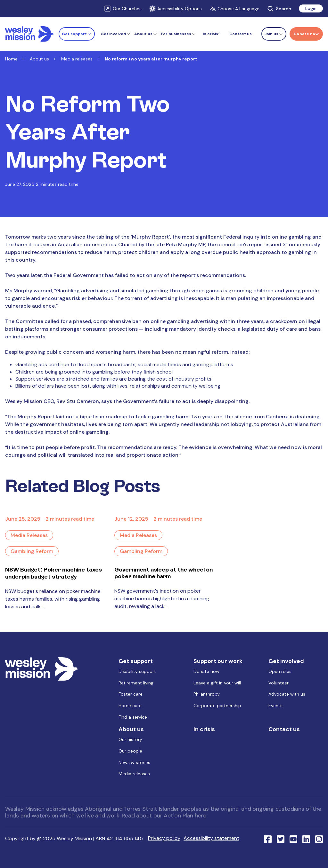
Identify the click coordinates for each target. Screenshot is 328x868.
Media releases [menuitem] (134, 774)
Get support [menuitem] (136, 661)
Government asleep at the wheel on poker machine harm (164, 573)
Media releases (77, 59)
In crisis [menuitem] (204, 729)
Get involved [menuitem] (286, 661)
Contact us (241, 34)
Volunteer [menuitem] (279, 683)
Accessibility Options (176, 9)
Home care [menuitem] (130, 706)
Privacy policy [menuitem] (164, 838)
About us (39, 59)
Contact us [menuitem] (284, 729)
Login (311, 8)
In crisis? (212, 34)
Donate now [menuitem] (206, 671)
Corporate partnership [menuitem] (217, 706)
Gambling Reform (32, 551)
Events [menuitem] (275, 706)
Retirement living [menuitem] (136, 683)
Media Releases (29, 535)
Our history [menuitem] (130, 739)
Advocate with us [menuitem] (287, 694)
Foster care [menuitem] (131, 694)
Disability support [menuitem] (137, 671)
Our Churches (127, 9)
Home (11, 59)
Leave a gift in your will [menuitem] (217, 683)
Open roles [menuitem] (280, 671)
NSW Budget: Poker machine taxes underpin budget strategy (53, 573)
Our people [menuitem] (130, 751)
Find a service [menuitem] (133, 717)
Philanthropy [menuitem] (207, 694)
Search (279, 9)
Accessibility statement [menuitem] (211, 838)
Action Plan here (185, 816)
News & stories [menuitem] (134, 762)
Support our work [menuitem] (218, 661)
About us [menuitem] (131, 729)
